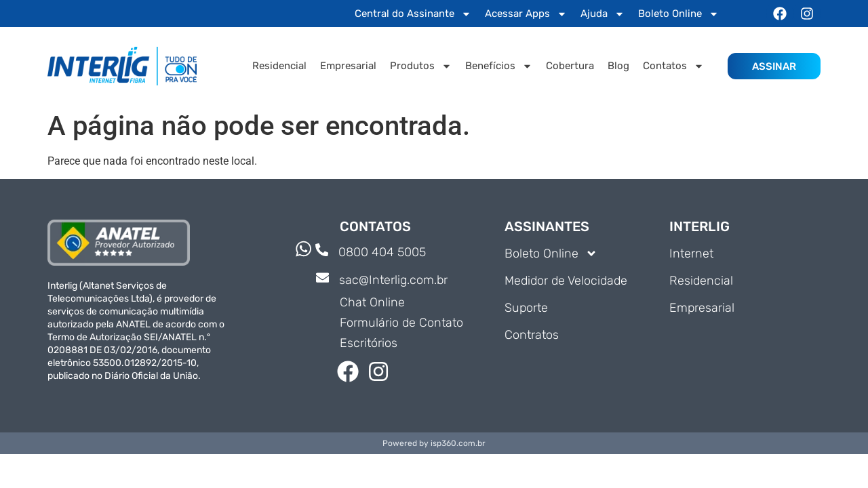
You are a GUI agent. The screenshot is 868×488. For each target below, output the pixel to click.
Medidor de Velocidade (566, 281)
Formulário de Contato (401, 323)
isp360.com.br (458, 443)
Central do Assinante (413, 14)
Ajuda (603, 14)
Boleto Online (678, 14)
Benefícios (499, 66)
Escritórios (369, 343)
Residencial (279, 66)
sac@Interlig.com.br (394, 280)
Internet (691, 253)
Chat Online (372, 302)
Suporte (526, 308)
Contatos (673, 66)
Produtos (421, 66)
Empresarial (348, 66)
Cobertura (570, 66)
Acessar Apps (526, 14)
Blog (618, 66)
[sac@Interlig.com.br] (323, 279)
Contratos (532, 335)
